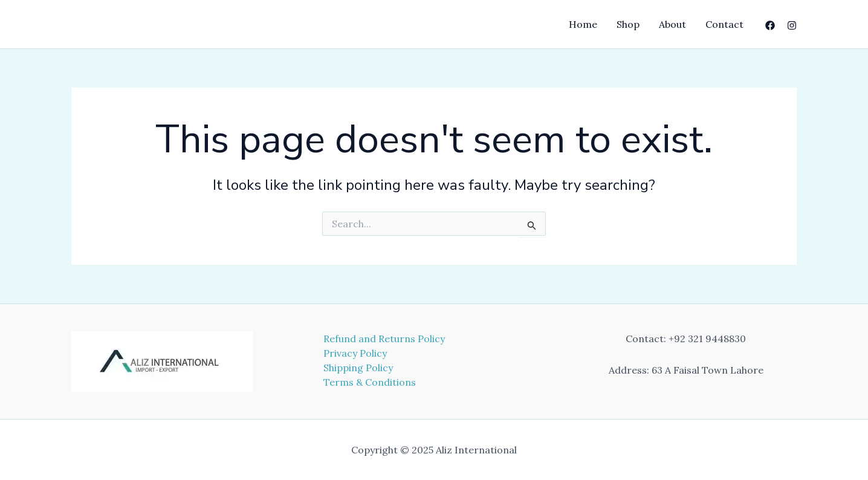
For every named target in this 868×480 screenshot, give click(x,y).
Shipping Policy (358, 368)
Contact (724, 24)
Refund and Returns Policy (384, 339)
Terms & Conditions (370, 382)
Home (583, 24)
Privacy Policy (355, 353)
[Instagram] (792, 25)
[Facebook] (770, 25)
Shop (628, 24)
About (672, 24)
